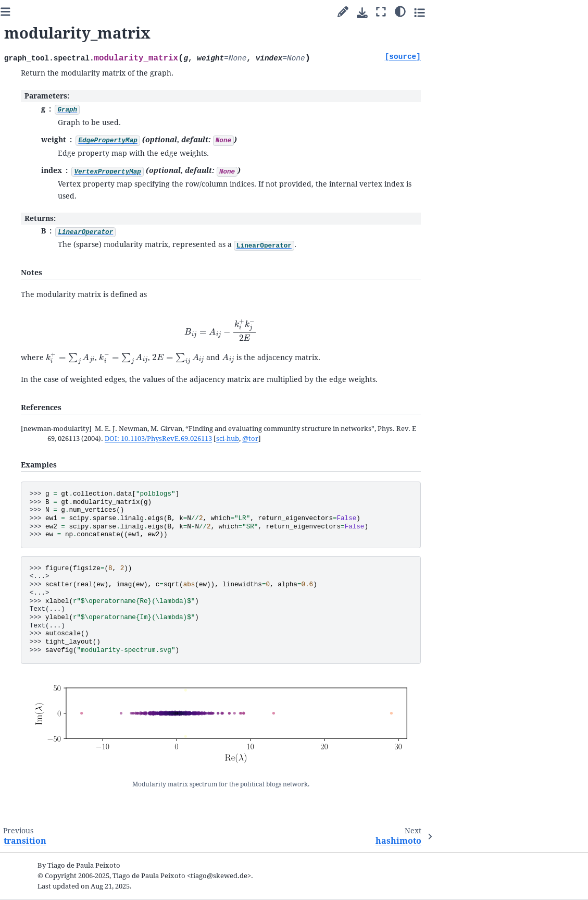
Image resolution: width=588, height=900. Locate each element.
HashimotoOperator (63, 686)
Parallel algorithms (44, 252)
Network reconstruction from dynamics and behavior (61, 326)
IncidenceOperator (60, 661)
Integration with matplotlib (66, 366)
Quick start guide (41, 240)
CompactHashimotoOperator (70, 702)
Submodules (35, 391)
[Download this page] (492, 13)
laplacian (45, 575)
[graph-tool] (99, 168)
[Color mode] (530, 11)
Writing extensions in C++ (63, 379)
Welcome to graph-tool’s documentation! (52, 224)
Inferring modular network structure (66, 281)
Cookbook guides (41, 264)
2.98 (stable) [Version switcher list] (56, 143)
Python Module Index (43, 864)
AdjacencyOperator (61, 637)
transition (46, 600)
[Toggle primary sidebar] (136, 12)
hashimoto (47, 624)
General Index (31, 849)
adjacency (46, 563)
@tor (380, 439)
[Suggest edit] (473, 12)
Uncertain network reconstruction (52, 301)
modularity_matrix (64, 612)
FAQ (20, 772)
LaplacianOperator (60, 649)
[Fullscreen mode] (511, 12)
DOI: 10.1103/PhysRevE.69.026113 (289, 439)
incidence (45, 588)
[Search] (59, 195)
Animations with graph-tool (60, 350)
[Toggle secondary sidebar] (550, 12)
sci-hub (358, 439)
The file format (45, 759)
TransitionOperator (62, 674)
